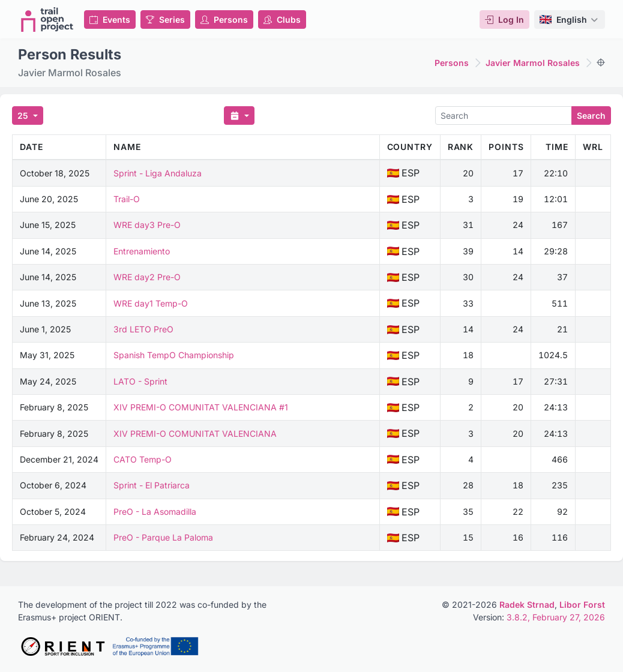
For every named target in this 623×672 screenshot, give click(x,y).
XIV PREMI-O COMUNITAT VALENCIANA (195, 433)
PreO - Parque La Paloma (163, 537)
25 (24, 115)
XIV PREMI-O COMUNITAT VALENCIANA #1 (201, 407)
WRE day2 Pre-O (147, 277)
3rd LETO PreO (143, 329)
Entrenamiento (142, 251)
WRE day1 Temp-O (151, 303)
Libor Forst (582, 604)
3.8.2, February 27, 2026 (556, 617)
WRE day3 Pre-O (147, 225)
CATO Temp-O (143, 459)
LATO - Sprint (140, 381)
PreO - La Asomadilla (155, 511)
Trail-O (127, 199)
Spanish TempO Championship (174, 355)
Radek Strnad (527, 604)
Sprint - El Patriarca (152, 485)
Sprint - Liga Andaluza (158, 173)
